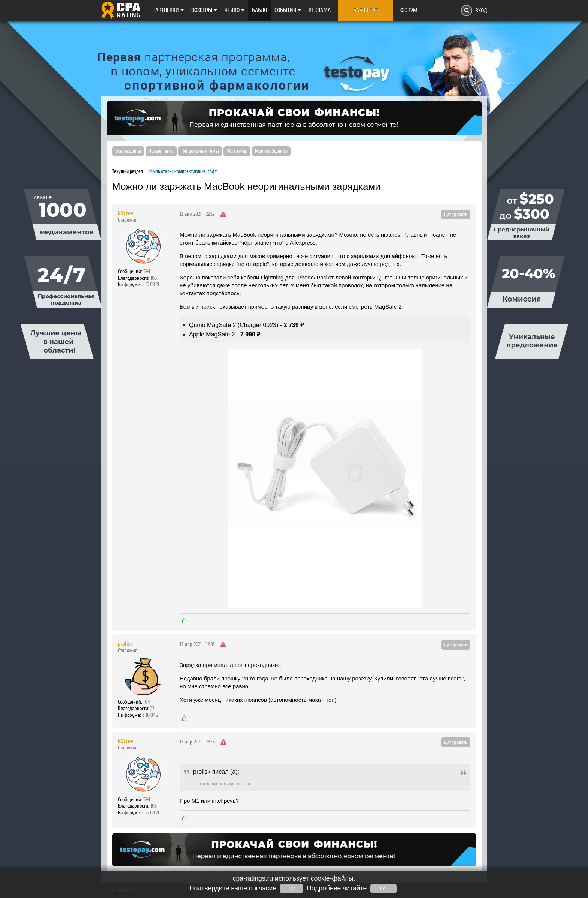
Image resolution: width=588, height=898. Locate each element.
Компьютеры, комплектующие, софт (182, 171)
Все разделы (128, 151)
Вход (481, 11)
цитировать (456, 215)
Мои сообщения (271, 151)
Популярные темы (200, 151)
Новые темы (161, 151)
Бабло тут (365, 10)
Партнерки (168, 10)
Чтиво (235, 10)
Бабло (259, 10)
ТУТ (384, 889)
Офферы (204, 10)
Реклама (320, 10)
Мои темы (237, 151)
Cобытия (288, 10)
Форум (409, 10)
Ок (292, 889)
